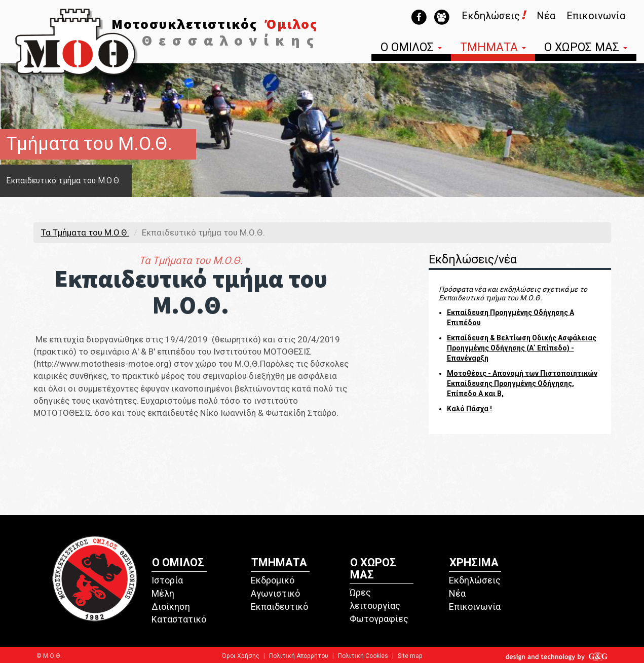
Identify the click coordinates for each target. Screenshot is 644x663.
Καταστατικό (179, 619)
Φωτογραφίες (379, 619)
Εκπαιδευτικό (279, 607)
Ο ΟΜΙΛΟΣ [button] (411, 48)
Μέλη (163, 593)
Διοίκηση (171, 607)
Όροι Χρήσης (241, 656)
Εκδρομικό (273, 580)
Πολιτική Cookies (363, 656)
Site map (410, 656)
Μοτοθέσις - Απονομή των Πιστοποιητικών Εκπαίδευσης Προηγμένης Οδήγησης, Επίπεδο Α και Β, (522, 383)
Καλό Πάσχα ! (469, 409)
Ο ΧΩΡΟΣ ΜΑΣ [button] (586, 48)
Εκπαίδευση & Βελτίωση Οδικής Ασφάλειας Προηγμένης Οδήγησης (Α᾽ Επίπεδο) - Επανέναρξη (522, 348)
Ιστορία (167, 580)
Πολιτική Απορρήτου (299, 656)
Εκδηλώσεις (494, 16)
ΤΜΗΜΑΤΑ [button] (493, 48)
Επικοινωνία (596, 16)
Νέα (546, 16)
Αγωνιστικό (275, 593)
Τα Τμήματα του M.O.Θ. (85, 232)
